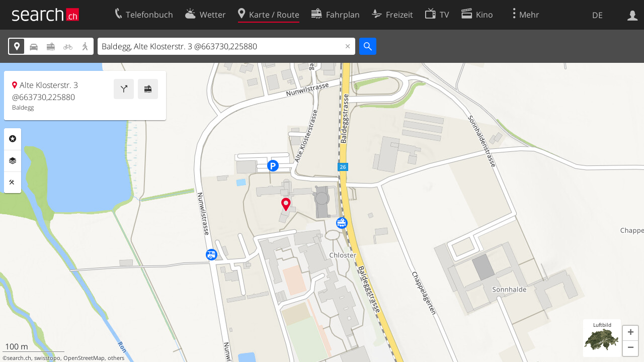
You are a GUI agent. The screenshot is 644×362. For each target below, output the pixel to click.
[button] (630, 333)
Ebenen (13, 161)
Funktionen (13, 183)
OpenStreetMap (84, 358)
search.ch (19, 358)
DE (597, 15)
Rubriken (13, 139)
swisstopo (47, 358)
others (116, 358)
